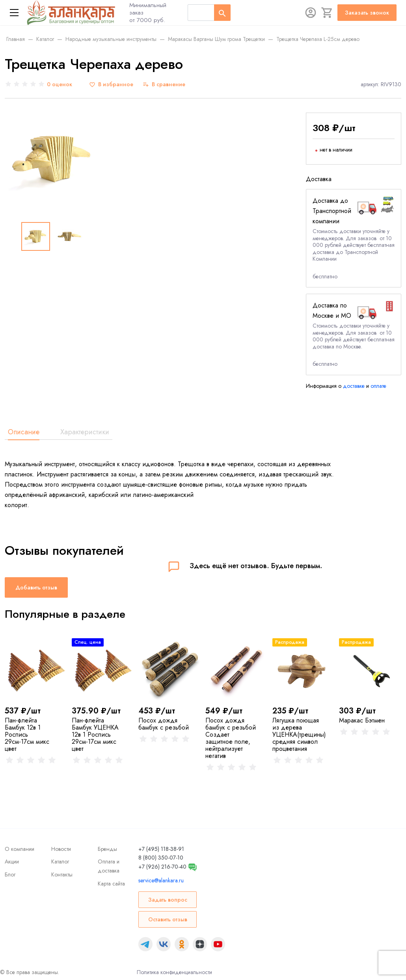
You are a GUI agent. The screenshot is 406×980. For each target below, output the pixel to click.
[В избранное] (111, 84)
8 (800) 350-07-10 (161, 858)
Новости (61, 849)
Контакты (62, 874)
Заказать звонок (367, 13)
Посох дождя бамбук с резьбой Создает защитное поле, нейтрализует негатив (231, 738)
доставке (354, 386)
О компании (20, 849)
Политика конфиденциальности (174, 972)
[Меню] (14, 13)
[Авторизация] (311, 13)
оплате (378, 386)
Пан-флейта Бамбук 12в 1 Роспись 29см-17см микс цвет (27, 735)
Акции (12, 861)
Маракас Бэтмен (362, 720)
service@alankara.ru (161, 880)
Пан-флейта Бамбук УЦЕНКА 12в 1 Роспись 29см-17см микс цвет (95, 735)
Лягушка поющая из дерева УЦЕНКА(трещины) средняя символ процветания (299, 735)
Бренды (107, 849)
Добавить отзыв (36, 587)
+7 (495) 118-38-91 (161, 849)
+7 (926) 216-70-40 (162, 867)
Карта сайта (111, 884)
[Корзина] (327, 13)
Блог (10, 874)
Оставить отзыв (168, 919)
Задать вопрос (168, 900)
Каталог (60, 861)
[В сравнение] (164, 84)
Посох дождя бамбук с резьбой (164, 724)
